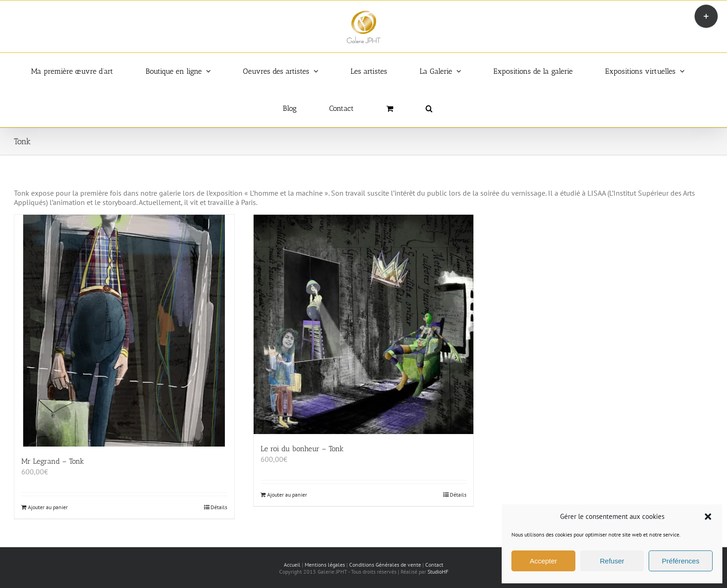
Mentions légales (325, 565)
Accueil (292, 565)
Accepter (543, 561)
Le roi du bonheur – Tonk (302, 449)
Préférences (681, 561)
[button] (708, 517)
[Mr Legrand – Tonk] (124, 331)
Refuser (612, 561)
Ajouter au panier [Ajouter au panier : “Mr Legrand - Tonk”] (48, 507)
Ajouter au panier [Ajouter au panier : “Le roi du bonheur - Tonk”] (287, 495)
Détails (219, 507)
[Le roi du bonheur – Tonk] (363, 325)
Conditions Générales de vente (385, 565)
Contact (434, 565)
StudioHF (438, 572)
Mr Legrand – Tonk (53, 461)
